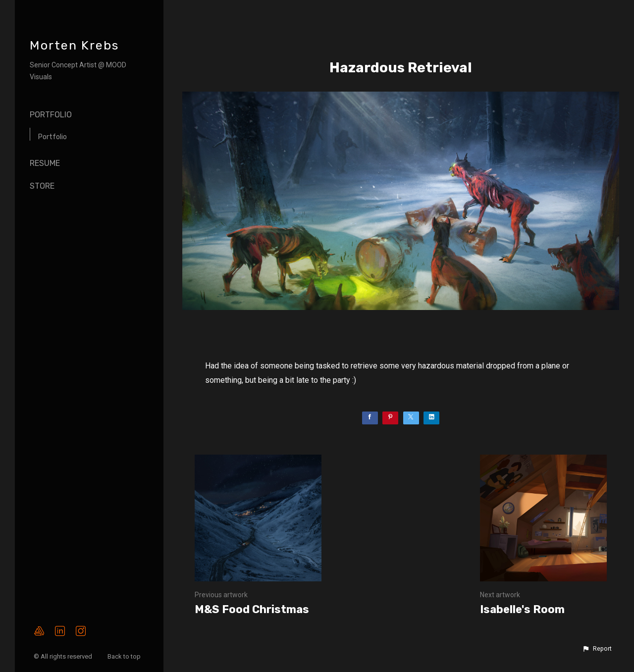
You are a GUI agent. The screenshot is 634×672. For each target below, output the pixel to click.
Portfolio (51, 115)
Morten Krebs (74, 45)
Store (42, 186)
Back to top (125, 656)
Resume (45, 163)
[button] (597, 649)
